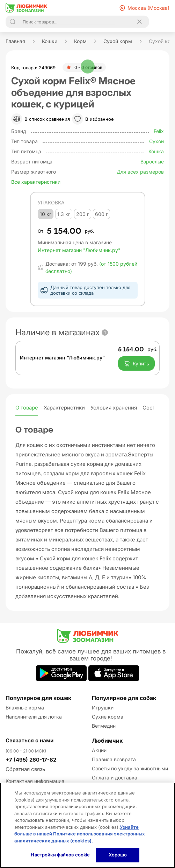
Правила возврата (114, 759)
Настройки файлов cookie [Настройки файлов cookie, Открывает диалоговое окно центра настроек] (60, 855)
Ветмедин (104, 726)
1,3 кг (64, 214)
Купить (136, 364)
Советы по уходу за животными (130, 768)
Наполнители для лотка (34, 717)
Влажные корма (25, 708)
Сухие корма (108, 717)
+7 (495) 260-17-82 (31, 760)
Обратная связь (25, 769)
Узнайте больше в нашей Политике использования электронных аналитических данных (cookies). (80, 834)
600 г (101, 214)
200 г (83, 214)
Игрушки (103, 708)
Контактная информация (35, 781)
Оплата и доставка (115, 778)
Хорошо (118, 855)
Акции (99, 750)
